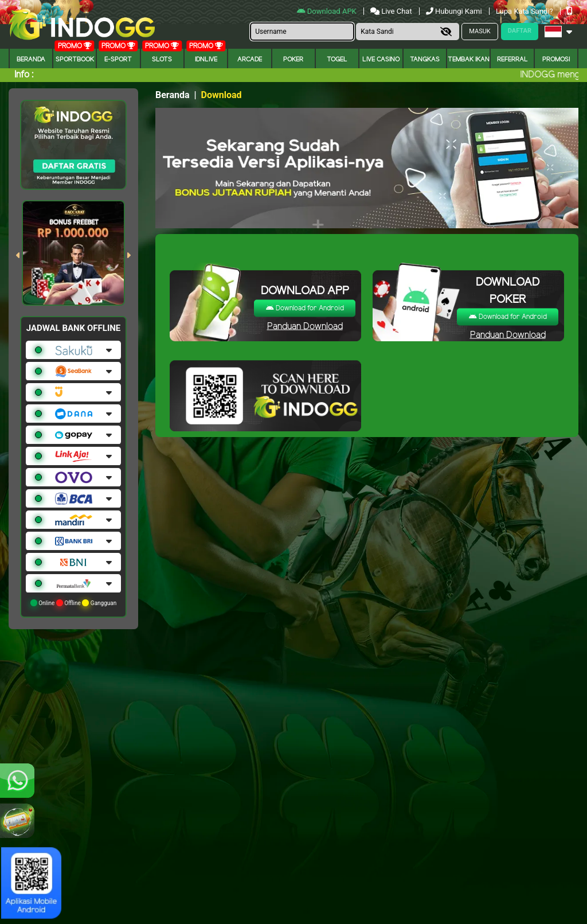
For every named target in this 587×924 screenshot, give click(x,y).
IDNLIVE (206, 60)
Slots (162, 60)
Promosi (556, 60)
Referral (512, 60)
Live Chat (392, 11)
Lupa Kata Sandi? (525, 11)
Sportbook (75, 60)
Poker (293, 60)
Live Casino (381, 60)
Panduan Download (305, 326)
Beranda (31, 60)
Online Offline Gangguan (74, 603)
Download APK (328, 11)
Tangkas (425, 60)
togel (337, 60)
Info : (24, 75)
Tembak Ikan (469, 60)
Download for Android (305, 308)
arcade (250, 60)
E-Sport (118, 60)
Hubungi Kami (455, 11)
